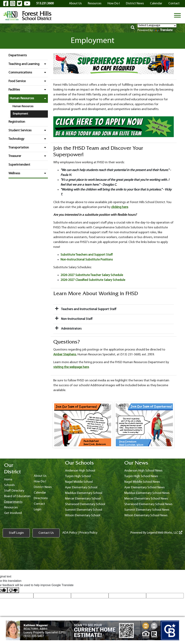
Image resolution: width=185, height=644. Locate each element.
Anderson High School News (143, 471)
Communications (28, 73)
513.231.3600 (45, 4)
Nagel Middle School (79, 482)
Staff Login (16, 533)
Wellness (28, 173)
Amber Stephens (65, 355)
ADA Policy (70, 533)
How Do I (114, 4)
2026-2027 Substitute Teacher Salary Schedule (92, 275)
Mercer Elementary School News (146, 499)
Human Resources (29, 98)
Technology (28, 139)
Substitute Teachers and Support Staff (87, 255)
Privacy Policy (88, 533)
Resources (95, 4)
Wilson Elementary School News (146, 515)
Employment (20, 114)
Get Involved (13, 513)
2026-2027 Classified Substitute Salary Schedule (93, 280)
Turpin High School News (141, 476)
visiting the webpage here (71, 367)
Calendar (156, 4)
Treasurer (28, 156)
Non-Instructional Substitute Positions (87, 260)
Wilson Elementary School (83, 515)
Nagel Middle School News (142, 482)
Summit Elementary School (84, 510)
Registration (17, 122)
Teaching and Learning (28, 64)
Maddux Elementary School (84, 493)
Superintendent (19, 165)
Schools (9, 485)
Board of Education (17, 496)
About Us (75, 4)
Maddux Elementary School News (147, 493)
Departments (18, 55)
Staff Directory (14, 491)
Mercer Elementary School (83, 499)
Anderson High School (80, 471)
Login (38, 510)
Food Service (28, 81)
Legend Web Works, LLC (165, 533)
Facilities (28, 90)
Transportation (28, 148)
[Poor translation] (13, 590)
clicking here (120, 207)
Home (8, 480)
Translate (163, 30)
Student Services (28, 130)
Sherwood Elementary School (85, 504)
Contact (174, 4)
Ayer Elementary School (81, 488)
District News (135, 4)
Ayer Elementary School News (144, 488)
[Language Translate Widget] (157, 26)
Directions (41, 498)
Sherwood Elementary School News (148, 504)
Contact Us (46, 533)
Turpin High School (78, 476)
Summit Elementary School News (147, 510)
